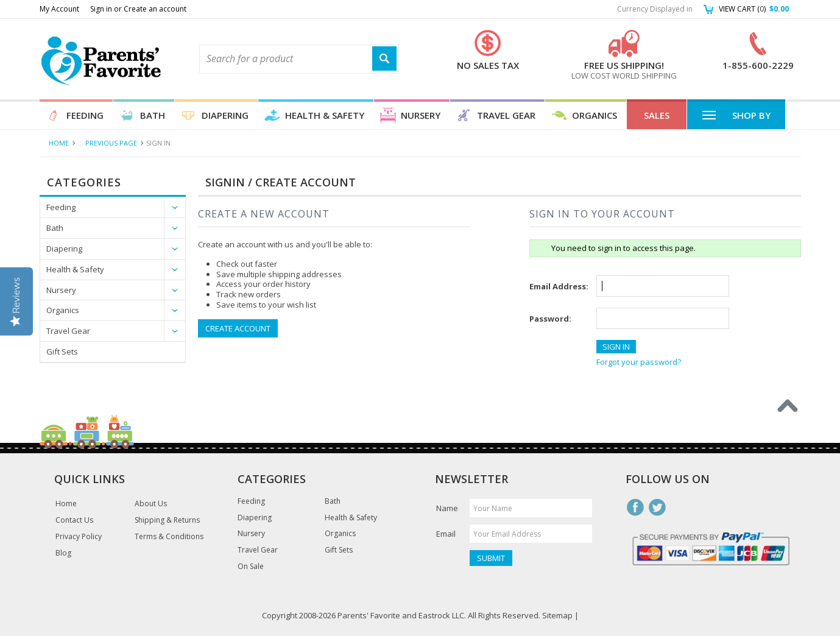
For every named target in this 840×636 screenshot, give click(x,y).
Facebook (635, 507)
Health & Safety (325, 115)
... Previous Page (108, 143)
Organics (595, 115)
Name (447, 508)
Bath (153, 115)
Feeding (85, 115)
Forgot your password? (639, 362)
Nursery (421, 115)
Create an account (155, 9)
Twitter (657, 507)
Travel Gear (506, 115)
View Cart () (754, 9)
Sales (657, 115)
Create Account (238, 328)
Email (446, 534)
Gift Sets (62, 352)
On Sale (251, 567)
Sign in (101, 9)
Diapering (225, 115)
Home (59, 143)
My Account (59, 9)
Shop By (736, 115)
